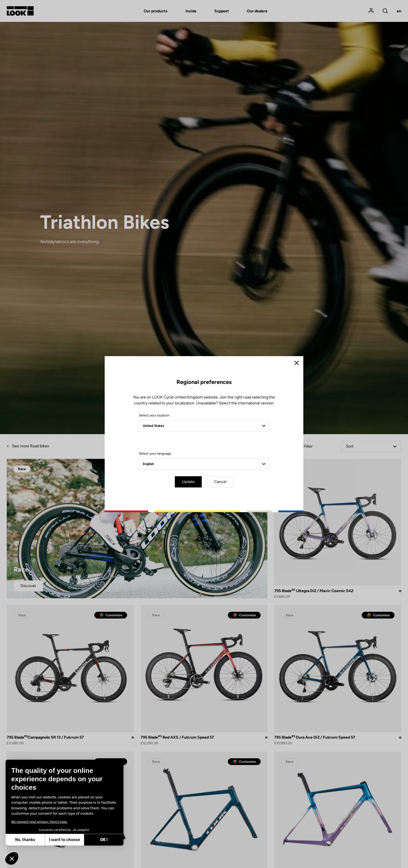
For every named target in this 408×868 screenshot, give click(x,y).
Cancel (220, 482)
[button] (12, 858)
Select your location (154, 415)
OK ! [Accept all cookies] (55, 840)
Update (188, 482)
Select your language (155, 454)
